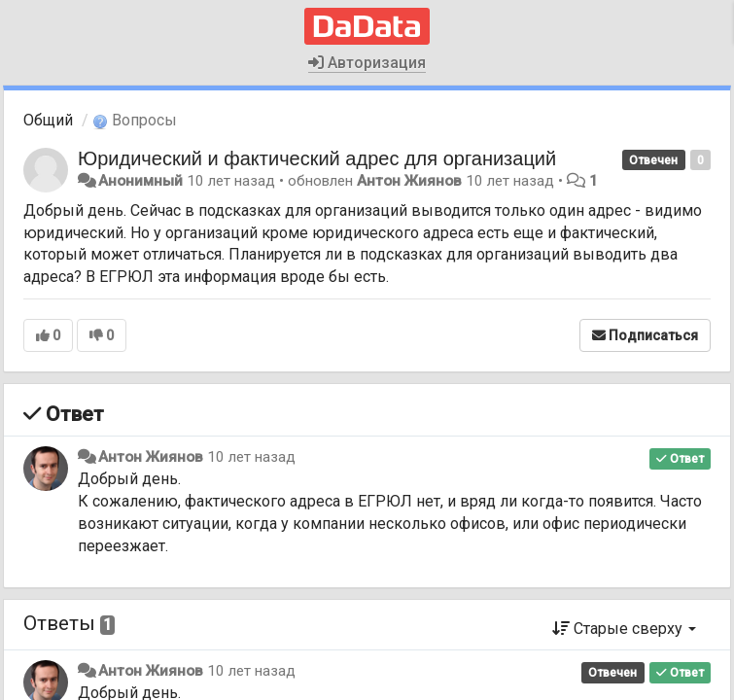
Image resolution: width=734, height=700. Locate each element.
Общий (48, 120)
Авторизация (367, 63)
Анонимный (140, 181)
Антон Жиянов (409, 181)
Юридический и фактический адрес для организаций (317, 158)
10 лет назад (251, 457)
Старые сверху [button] (624, 629)
